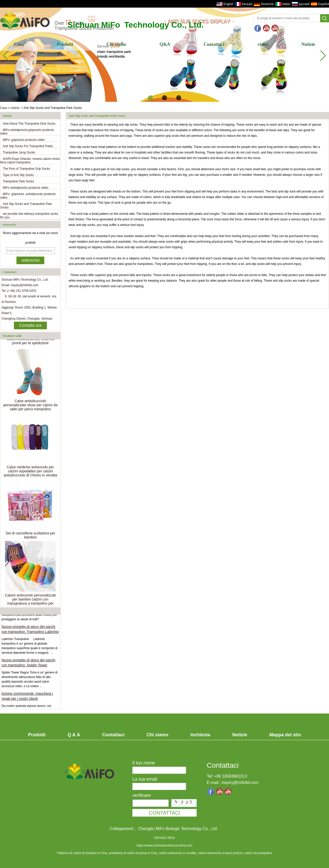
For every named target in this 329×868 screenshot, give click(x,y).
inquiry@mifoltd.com (240, 783)
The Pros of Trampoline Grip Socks (26, 169)
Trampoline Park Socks (18, 181)
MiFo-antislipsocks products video (26, 188)
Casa (19, 44)
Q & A (74, 735)
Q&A (165, 44)
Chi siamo (116, 44)
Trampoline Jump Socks (19, 152)
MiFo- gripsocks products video (24, 140)
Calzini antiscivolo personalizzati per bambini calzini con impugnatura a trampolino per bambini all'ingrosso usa (30, 602)
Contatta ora (30, 325)
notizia (15, 108)
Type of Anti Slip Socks (18, 175)
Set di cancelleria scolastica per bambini (30, 536)
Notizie (308, 44)
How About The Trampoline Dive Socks (29, 124)
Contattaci (214, 44)
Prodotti (65, 44)
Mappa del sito (285, 735)
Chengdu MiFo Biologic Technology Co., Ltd (178, 829)
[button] (150, 98)
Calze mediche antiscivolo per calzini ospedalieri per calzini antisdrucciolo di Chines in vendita (30, 472)
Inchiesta (200, 735)
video (263, 44)
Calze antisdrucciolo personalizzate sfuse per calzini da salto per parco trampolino (30, 406)
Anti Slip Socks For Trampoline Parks (28, 146)
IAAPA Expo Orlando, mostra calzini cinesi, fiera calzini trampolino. (30, 161)
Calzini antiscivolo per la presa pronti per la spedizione (30, 342)
